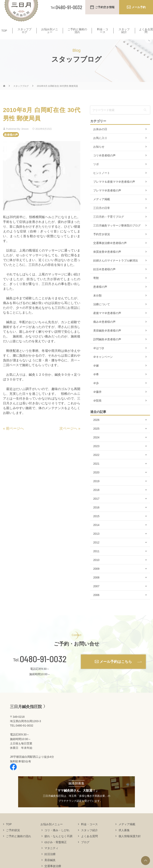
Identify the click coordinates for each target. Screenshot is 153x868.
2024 (96, 445)
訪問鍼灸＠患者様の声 (107, 347)
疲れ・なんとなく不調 (58, 844)
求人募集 (124, 838)
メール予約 (139, 7)
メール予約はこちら (116, 669)
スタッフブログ (25, 31)
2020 (96, 480)
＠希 (96, 382)
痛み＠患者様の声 (104, 330)
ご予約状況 (13, 838)
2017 (96, 506)
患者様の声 (11, 142)
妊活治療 (50, 862)
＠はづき (99, 356)
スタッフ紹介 (124, 31)
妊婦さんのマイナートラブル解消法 (116, 268)
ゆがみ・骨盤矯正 (56, 850)
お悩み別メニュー (50, 31)
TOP (4, 31)
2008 (96, 585)
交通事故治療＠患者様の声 (110, 251)
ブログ (85, 850)
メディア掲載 (102, 207)
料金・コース (103, 31)
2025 (96, 436)
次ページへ (68, 436)
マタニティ (51, 856)
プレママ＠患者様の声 (107, 198)
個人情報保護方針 (130, 844)
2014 (96, 533)
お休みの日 (100, 137)
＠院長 (97, 408)
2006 (96, 603)
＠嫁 (96, 373)
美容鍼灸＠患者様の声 (107, 338)
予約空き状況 (102, 242)
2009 (96, 576)
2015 (96, 524)
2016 (96, 515)
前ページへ (15, 436)
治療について (102, 312)
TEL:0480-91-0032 (22, 733)
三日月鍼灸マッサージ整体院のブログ (117, 233)
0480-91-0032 (43, 667)
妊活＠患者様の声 (104, 277)
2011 (96, 559)
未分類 (97, 303)
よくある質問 (89, 844)
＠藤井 (97, 400)
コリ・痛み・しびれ (57, 838)
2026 (96, 428)
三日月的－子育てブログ (109, 224)
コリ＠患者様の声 (104, 163)
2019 (96, 489)
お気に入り (100, 146)
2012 (96, 550)
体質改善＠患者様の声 (107, 259)
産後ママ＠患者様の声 (107, 321)
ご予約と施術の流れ (77, 31)
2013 (96, 541)
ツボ (96, 172)
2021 (96, 471)
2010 (96, 568)
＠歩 (96, 391)
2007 (96, 594)
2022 (96, 463)
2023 (96, 454)
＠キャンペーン (103, 365)
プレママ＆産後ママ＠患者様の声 (114, 189)
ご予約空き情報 (105, 7)
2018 (96, 498)
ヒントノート (102, 181)
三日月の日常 (102, 216)
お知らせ (99, 154)
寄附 (96, 286)
